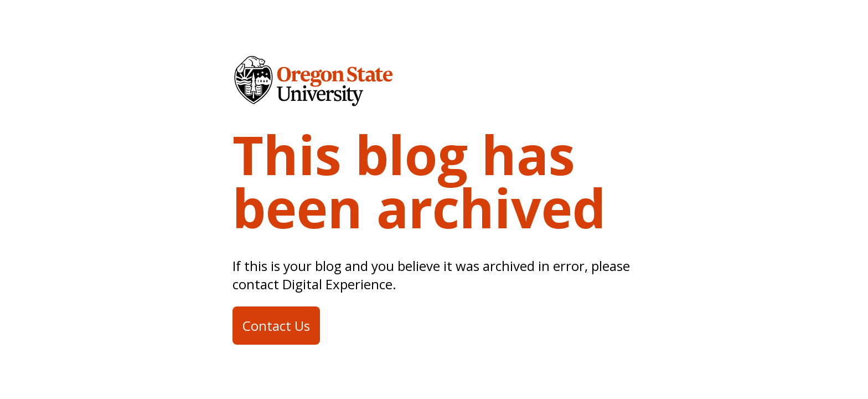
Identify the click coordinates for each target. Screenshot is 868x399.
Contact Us (276, 326)
